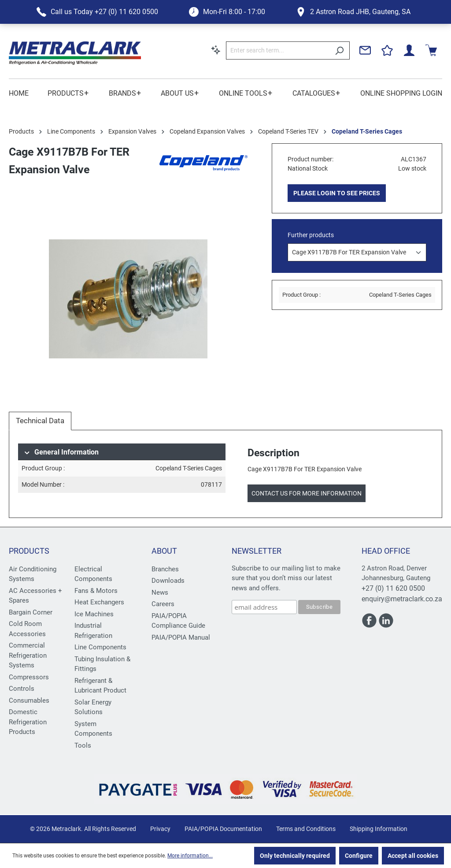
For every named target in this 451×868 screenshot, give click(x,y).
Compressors (29, 677)
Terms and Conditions (306, 829)
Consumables (29, 700)
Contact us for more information (307, 493)
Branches (165, 569)
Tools (83, 745)
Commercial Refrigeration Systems (28, 655)
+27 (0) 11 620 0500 (393, 588)
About (164, 551)
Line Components (100, 647)
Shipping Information (379, 829)
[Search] (339, 50)
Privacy (160, 829)
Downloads (168, 581)
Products (29, 551)
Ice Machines (94, 614)
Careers (163, 604)
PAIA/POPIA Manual (181, 637)
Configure (359, 856)
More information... (190, 856)
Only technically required (295, 856)
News (160, 592)
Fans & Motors (96, 591)
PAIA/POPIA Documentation (223, 829)
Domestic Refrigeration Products (28, 722)
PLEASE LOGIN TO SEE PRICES (337, 193)
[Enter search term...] (278, 50)
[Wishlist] (387, 50)
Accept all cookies (413, 856)
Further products (311, 235)
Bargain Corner (31, 612)
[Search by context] (216, 50)
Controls (22, 689)
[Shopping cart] (431, 50)
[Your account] (409, 50)
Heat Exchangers (99, 602)
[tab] (40, 421)
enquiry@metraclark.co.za (402, 599)
